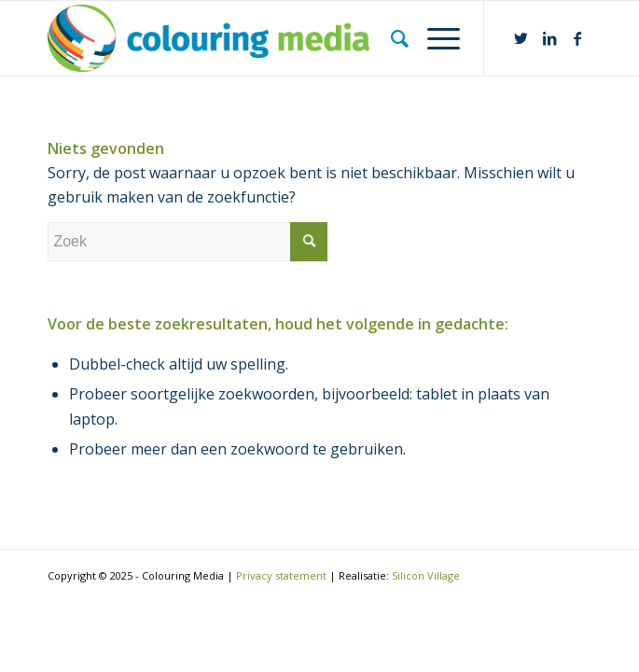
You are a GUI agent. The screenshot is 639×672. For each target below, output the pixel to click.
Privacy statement (281, 575)
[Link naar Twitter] (521, 38)
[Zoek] (390, 38)
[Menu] (434, 38)
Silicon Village (426, 575)
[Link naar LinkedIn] (549, 38)
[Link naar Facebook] (577, 38)
